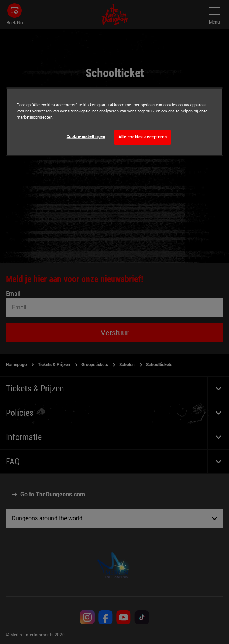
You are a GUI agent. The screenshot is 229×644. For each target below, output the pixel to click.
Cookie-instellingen (86, 137)
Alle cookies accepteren (143, 137)
